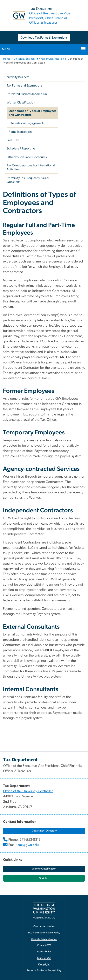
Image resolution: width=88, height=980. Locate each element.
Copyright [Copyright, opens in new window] (44, 964)
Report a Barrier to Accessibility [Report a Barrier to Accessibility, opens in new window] (44, 971)
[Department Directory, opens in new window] (44, 831)
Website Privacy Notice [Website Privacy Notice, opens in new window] (44, 939)
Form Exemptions (20, 132)
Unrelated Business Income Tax (27, 94)
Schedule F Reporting (21, 148)
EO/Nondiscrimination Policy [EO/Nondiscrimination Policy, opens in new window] (44, 933)
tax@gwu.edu (29, 845)
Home (7, 59)
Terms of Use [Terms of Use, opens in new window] (44, 958)
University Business (25, 59)
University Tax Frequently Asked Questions (28, 180)
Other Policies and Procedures (27, 157)
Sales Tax (13, 140)
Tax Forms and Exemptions (24, 86)
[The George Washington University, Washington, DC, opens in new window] (44, 910)
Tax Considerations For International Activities (31, 167)
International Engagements (27, 123)
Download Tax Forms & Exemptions (44, 38)
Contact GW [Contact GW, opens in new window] (44, 945)
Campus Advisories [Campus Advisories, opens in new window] (44, 927)
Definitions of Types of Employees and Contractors (33, 113)
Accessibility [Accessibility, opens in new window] (44, 952)
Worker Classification (52, 59)
